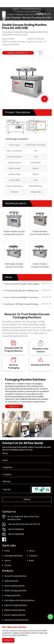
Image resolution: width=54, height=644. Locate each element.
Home (7, 551)
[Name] (27, 454)
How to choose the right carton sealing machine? (22, 284)
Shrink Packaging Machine (15, 591)
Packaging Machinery (13, 556)
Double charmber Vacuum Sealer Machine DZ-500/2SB (40, 234)
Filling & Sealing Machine (15, 610)
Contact (8, 566)
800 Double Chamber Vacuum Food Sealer (14, 266)
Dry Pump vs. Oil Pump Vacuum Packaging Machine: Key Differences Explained (22, 304)
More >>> (14, 407)
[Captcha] (16, 490)
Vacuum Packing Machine (15, 576)
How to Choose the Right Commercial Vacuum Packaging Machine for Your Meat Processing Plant (22, 297)
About (32, 551)
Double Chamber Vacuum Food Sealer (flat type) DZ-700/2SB (40, 267)
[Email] (27, 461)
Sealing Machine (11, 581)
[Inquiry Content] (27, 482)
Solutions (33, 556)
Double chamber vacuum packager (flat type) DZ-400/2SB (14, 234)
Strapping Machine (12, 596)
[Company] (27, 475)
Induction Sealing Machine (16, 605)
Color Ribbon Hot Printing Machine (19, 600)
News (32, 561)
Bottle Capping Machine (15, 615)
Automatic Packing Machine (16, 620)
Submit (27, 500)
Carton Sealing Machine (14, 586)
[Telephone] (27, 468)
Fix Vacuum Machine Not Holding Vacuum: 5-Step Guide (22, 291)
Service (7, 561)
